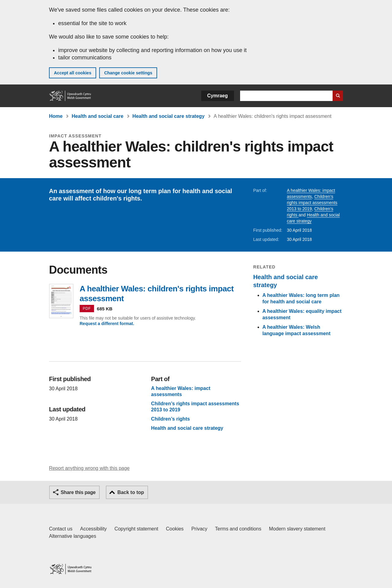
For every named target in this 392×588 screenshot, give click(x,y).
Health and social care (98, 116)
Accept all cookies (73, 73)
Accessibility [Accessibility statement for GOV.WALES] (93, 529)
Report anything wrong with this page (89, 468)
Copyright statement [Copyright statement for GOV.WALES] (136, 529)
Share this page (78, 492)
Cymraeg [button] (218, 96)
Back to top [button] (131, 492)
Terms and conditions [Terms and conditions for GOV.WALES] (238, 529)
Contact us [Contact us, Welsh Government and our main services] (61, 529)
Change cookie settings (128, 73)
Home (56, 116)
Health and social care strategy (168, 116)
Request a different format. (107, 324)
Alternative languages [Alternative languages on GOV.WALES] (73, 536)
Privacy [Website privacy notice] (199, 529)
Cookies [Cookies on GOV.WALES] (175, 529)
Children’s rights (170, 419)
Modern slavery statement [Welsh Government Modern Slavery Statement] (297, 529)
